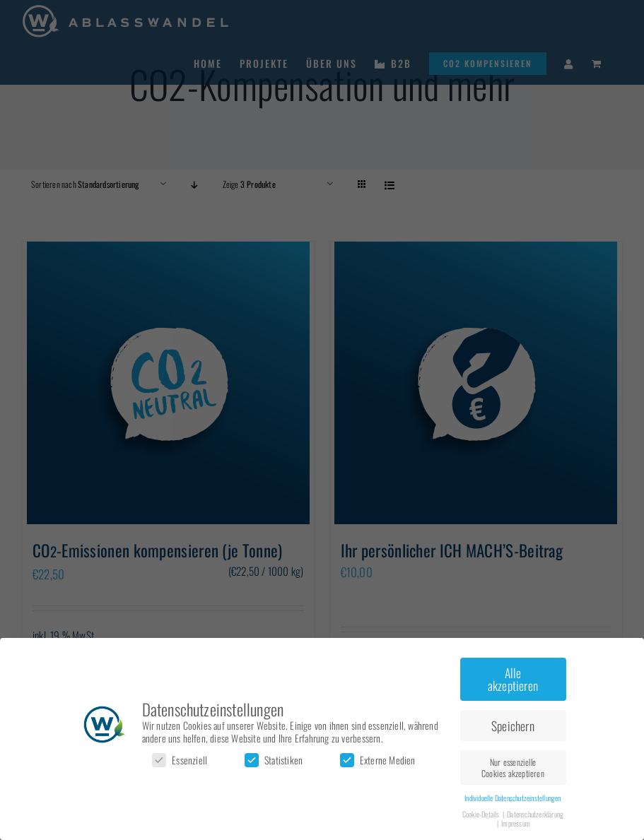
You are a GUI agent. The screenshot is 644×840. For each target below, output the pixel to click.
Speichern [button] (513, 726)
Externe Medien (378, 760)
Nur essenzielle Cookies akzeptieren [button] (513, 767)
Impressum (516, 823)
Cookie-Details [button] (482, 814)
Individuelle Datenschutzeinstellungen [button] (513, 798)
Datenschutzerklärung (535, 814)
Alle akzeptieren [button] (513, 679)
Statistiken (274, 760)
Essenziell (180, 760)
